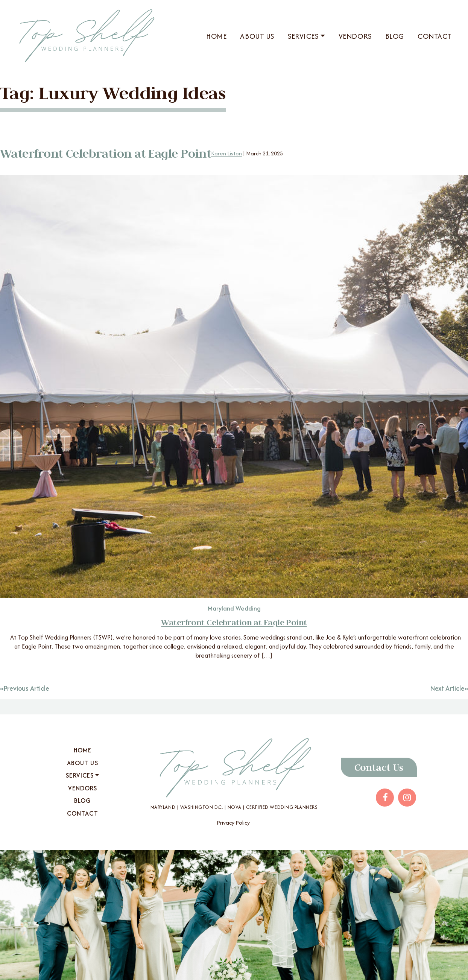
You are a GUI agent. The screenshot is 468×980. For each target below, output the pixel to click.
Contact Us (379, 767)
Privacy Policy (233, 823)
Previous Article (28, 688)
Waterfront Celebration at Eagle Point (110, 153)
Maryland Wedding (234, 608)
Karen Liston (235, 153)
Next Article (446, 688)
